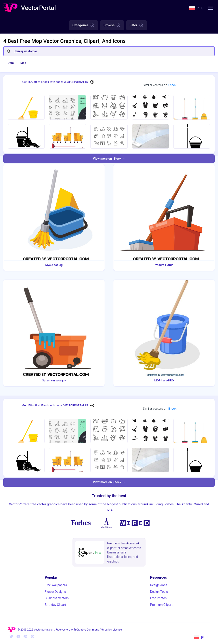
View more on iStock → (109, 159)
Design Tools (159, 592)
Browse (112, 25)
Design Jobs (159, 585)
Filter (136, 25)
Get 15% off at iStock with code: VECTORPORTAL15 (55, 82)
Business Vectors (57, 598)
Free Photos (158, 598)
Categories (83, 25)
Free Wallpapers (56, 585)
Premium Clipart (161, 605)
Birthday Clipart (55, 605)
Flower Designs (55, 592)
